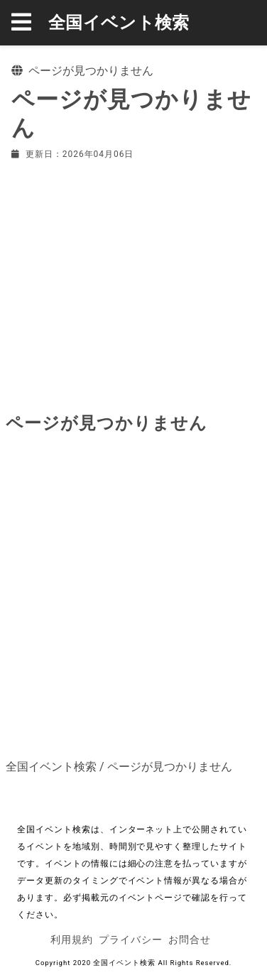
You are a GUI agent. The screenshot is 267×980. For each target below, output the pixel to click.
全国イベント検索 (119, 23)
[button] (30, 23)
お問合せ (190, 940)
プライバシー (131, 940)
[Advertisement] (133, 283)
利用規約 (72, 940)
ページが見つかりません (170, 767)
